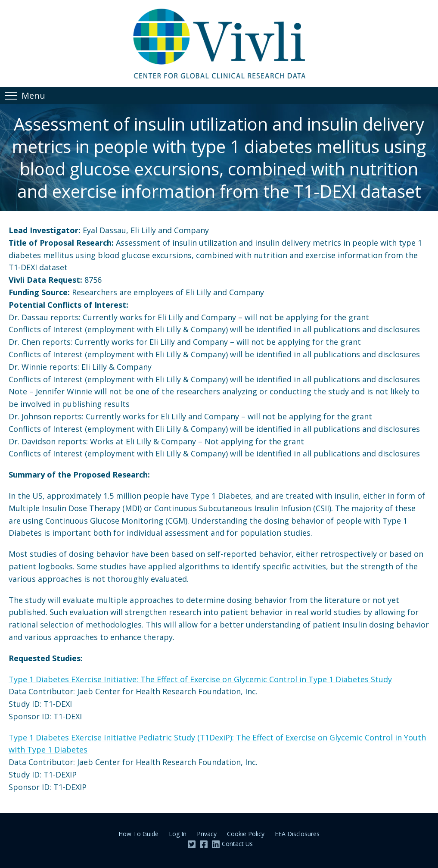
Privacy (207, 834)
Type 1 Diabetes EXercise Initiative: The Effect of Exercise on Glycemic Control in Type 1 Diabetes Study (200, 679)
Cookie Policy (246, 834)
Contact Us (237, 844)
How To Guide (138, 834)
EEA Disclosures (297, 834)
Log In (178, 834)
